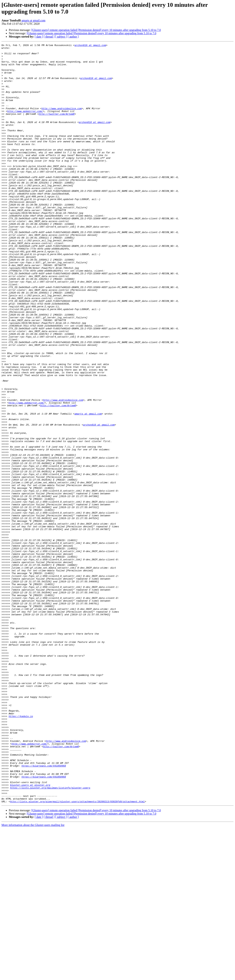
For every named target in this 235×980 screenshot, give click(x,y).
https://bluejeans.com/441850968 (44, 910)
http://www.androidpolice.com (62, 122)
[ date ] (39, 37)
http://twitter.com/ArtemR (57, 128)
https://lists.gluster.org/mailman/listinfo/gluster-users (50, 937)
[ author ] (73, 37)
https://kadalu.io (21, 851)
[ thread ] (49, 37)
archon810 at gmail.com (90, 46)
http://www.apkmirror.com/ (25, 125)
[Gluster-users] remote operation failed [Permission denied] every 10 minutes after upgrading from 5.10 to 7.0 (96, 30)
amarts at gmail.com (33, 20)
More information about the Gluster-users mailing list (33, 977)
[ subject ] (61, 37)
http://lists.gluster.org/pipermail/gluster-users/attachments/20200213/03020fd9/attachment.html (77, 953)
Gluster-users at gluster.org (30, 933)
